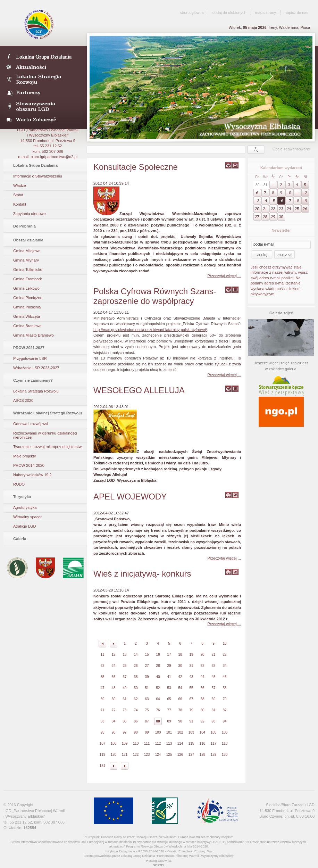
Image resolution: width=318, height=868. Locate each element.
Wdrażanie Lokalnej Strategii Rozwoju (48, 413)
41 (169, 677)
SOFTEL (159, 865)
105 (214, 732)
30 (180, 666)
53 (169, 688)
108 (114, 743)
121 (125, 755)
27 (147, 666)
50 (136, 688)
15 (147, 655)
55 (191, 688)
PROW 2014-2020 (29, 465)
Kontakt (20, 204)
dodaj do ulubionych (229, 13)
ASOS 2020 (23, 400)
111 (147, 743)
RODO (19, 484)
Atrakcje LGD (24, 526)
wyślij (235, 165)
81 (213, 710)
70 (224, 699)
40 (158, 677)
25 (124, 666)
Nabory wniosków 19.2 (32, 475)
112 (158, 743)
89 (169, 721)
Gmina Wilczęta (27, 316)
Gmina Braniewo (27, 326)
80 (202, 710)
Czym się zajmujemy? (33, 380)
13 (124, 655)
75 (147, 710)
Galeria (20, 539)
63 (147, 699)
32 (202, 666)
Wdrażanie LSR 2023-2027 (36, 368)
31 (191, 666)
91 (191, 721)
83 (102, 721)
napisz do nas (296, 13)
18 (180, 655)
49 (124, 688)
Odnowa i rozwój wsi (31, 424)
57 (213, 688)
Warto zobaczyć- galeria (43, 119)
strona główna (192, 13)
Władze (20, 185)
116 (203, 743)
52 (158, 688)
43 (191, 677)
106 (225, 732)
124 (158, 755)
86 (136, 721)
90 (180, 721)
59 (102, 699)
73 (124, 710)
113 (169, 743)
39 (147, 677)
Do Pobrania (24, 226)
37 (124, 677)
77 (169, 710)
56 (202, 688)
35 (102, 677)
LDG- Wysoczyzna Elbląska (43, 56)
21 (213, 655)
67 (191, 699)
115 (191, 743)
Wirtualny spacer (27, 517)
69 (213, 699)
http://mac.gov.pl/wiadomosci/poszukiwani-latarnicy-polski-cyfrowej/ (150, 330)
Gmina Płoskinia (27, 307)
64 (158, 699)
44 (202, 677)
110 (136, 743)
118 (225, 743)
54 (180, 688)
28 (158, 666)
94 (224, 721)
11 (102, 655)
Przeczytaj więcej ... (224, 276)
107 (103, 743)
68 (202, 699)
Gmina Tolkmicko (28, 270)
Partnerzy (43, 93)
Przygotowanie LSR (30, 358)
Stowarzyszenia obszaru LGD (43, 106)
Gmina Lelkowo (26, 288)
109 (125, 743)
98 (136, 732)
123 (147, 755)
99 (147, 732)
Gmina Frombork (28, 279)
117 (214, 743)
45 (213, 677)
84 (113, 721)
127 (191, 755)
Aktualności (43, 67)
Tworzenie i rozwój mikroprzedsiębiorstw (47, 447)
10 (224, 643)
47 (102, 688)
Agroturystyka (25, 507)
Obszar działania (28, 240)
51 (147, 688)
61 (124, 699)
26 (136, 666)
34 (224, 666)
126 (180, 755)
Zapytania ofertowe (30, 214)
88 (158, 721)
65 (169, 699)
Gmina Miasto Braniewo (34, 335)
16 (158, 655)
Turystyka (22, 497)
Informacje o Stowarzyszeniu (38, 176)
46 (224, 677)
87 (147, 721)
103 (191, 732)
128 (203, 755)
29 (169, 666)
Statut (18, 195)
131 (103, 766)
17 (169, 655)
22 (224, 655)
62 (136, 699)
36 (113, 677)
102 (180, 732)
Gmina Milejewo (27, 251)
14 (136, 655)
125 (169, 755)
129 (214, 755)
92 (202, 721)
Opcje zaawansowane (291, 149)
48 (113, 688)
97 (124, 732)
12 (113, 655)
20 (202, 655)
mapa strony (266, 13)
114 (180, 743)
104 (203, 732)
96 (113, 732)
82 (224, 710)
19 (191, 655)
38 (136, 677)
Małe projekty (24, 456)
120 (114, 755)
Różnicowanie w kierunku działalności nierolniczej (45, 435)
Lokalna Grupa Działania (35, 165)
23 (102, 666)
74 (136, 710)
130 (225, 755)
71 (102, 710)
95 (102, 732)
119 (103, 755)
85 (124, 721)
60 (113, 699)
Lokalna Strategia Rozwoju (43, 80)
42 (180, 677)
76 (158, 710)
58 (224, 688)
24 (113, 666)
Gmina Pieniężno (28, 298)
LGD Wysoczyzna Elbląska (39, 24)
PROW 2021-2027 (29, 348)
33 (213, 666)
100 (158, 732)
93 (213, 721)
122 (136, 755)
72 (113, 710)
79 (191, 710)
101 (169, 732)
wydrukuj (228, 165)
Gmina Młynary (26, 260)
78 (180, 710)
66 (180, 699)
